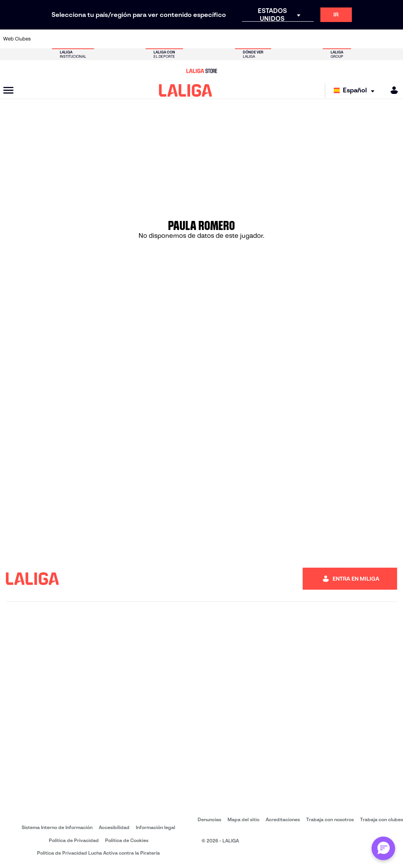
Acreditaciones (283, 819)
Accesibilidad (114, 827)
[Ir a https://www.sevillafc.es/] (357, 39)
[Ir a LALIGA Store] (201, 71)
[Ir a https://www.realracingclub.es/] (228, 39)
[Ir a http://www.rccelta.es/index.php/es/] (99, 39)
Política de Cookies (127, 840)
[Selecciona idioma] (356, 91)
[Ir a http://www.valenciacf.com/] (375, 39)
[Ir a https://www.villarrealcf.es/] (394, 39)
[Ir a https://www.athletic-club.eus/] (43, 39)
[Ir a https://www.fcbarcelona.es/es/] (154, 39)
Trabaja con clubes (382, 819)
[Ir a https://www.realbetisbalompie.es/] (301, 39)
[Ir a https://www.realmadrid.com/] (320, 39)
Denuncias (209, 819)
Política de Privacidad (74, 840)
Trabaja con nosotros (330, 819)
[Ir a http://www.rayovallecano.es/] (246, 39)
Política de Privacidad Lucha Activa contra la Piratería (98, 853)
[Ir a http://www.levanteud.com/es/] (191, 39)
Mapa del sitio (243, 819)
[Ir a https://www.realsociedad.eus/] (338, 39)
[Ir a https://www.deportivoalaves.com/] (117, 39)
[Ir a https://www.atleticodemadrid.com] (62, 39)
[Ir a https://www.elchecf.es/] (135, 39)
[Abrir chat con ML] (383, 848)
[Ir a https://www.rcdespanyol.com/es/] (283, 39)
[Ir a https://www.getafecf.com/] (172, 39)
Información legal (155, 827)
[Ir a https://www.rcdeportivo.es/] (265, 39)
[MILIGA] (392, 90)
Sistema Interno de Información (57, 827)
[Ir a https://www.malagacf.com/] (209, 39)
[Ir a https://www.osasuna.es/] (80, 39)
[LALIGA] (186, 90)
